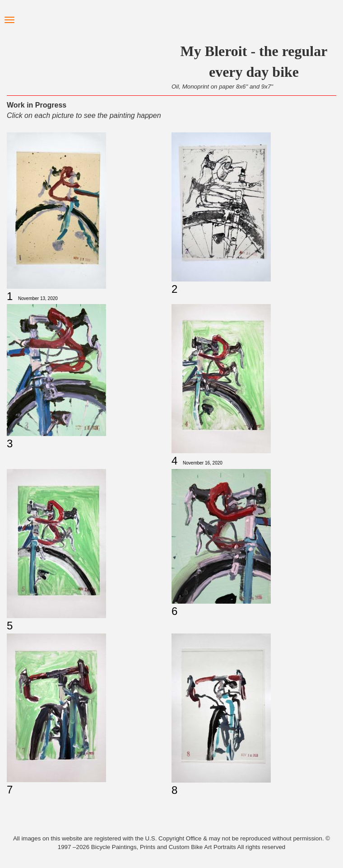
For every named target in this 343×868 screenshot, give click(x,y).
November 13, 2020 (38, 298)
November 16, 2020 (203, 463)
